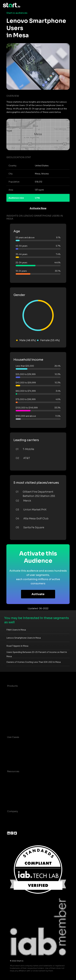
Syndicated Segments (20, 709)
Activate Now (38, 208)
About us (12, 817)
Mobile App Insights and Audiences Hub (30, 748)
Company (13, 811)
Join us (11, 823)
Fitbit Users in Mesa (16, 630)
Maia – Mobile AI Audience (22, 692)
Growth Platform (17, 714)
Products (12, 686)
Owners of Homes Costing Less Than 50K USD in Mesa (34, 662)
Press (10, 828)
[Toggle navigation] (71, 5)
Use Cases (13, 737)
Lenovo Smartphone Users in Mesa (24, 638)
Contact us (13, 794)
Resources (13, 771)
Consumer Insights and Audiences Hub (30, 743)
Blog (10, 783)
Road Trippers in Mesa (17, 646)
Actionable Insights (18, 726)
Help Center (14, 800)
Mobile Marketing (17, 754)
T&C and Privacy (16, 788)
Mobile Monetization (19, 760)
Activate (38, 594)
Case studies (15, 777)
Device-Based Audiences (22, 697)
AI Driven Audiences (19, 703)
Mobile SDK (14, 720)
